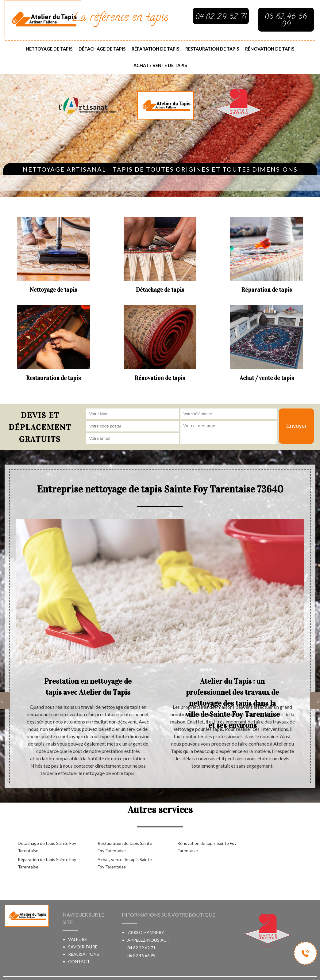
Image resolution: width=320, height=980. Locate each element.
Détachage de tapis (102, 49)
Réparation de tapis (155, 49)
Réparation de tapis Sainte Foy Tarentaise (47, 863)
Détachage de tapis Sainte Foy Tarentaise (47, 847)
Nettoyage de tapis (49, 49)
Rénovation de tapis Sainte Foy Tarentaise (207, 847)
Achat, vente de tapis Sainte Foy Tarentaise (125, 863)
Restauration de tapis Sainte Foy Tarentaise (125, 847)
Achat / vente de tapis (160, 65)
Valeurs (77, 939)
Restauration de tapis (212, 49)
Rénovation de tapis (270, 49)
